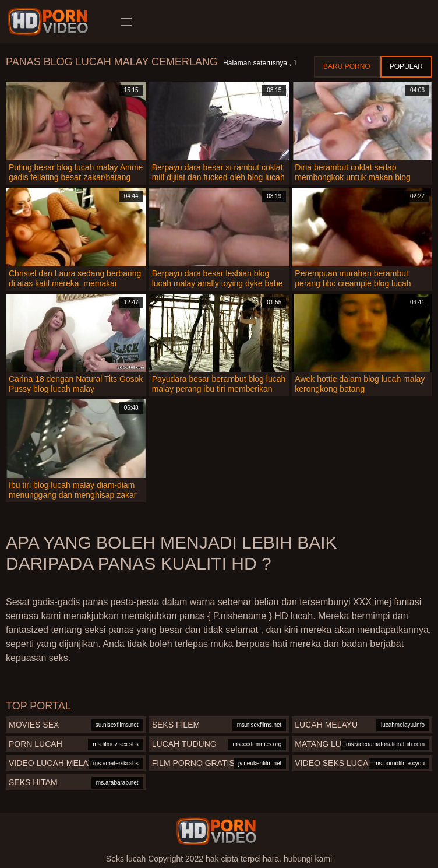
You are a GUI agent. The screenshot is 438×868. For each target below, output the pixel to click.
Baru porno (347, 66)
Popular (406, 66)
